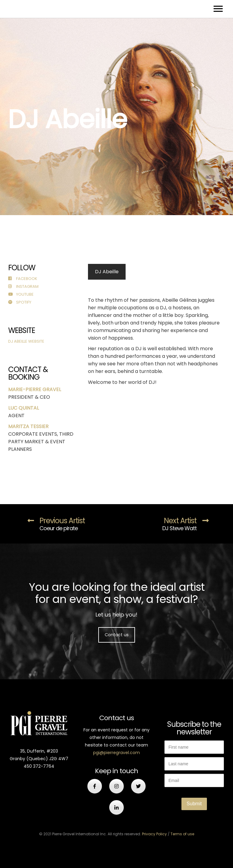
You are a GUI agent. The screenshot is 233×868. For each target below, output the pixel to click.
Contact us (117, 635)
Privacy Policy (154, 834)
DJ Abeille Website (26, 341)
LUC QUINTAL (24, 408)
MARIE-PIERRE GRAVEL (35, 389)
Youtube (21, 294)
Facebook (23, 279)
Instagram (23, 286)
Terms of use (182, 834)
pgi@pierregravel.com (116, 753)
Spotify (20, 302)
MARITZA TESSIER (28, 426)
